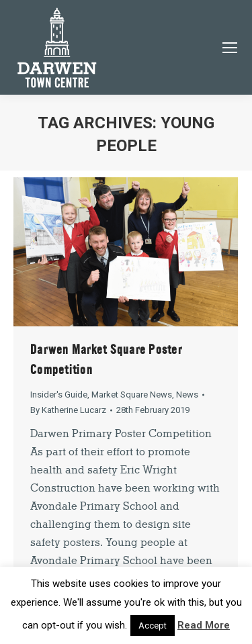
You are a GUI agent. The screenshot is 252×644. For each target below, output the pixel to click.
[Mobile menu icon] (230, 48)
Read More (204, 625)
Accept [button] (153, 626)
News (187, 395)
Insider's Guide (59, 395)
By (68, 410)
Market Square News (132, 395)
